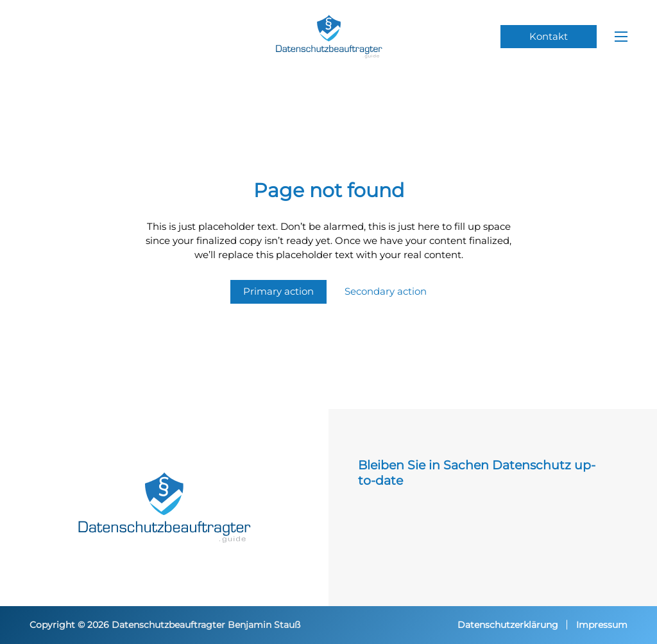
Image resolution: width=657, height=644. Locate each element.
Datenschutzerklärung (508, 625)
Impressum (602, 625)
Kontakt (549, 37)
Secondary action (386, 291)
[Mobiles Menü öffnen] (621, 37)
